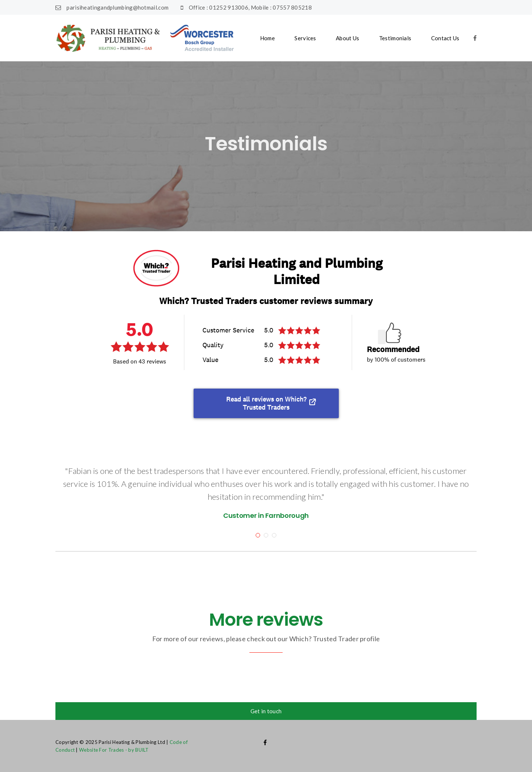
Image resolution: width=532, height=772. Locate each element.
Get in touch (266, 711)
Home (267, 38)
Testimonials (395, 38)
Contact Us (445, 38)
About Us (347, 38)
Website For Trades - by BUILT (114, 750)
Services (305, 38)
